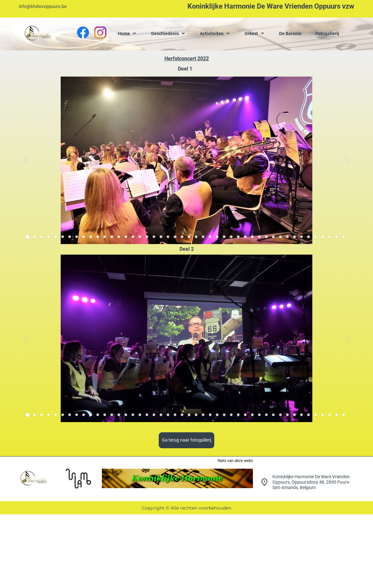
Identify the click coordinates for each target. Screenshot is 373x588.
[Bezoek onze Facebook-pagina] (83, 33)
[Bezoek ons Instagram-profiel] (100, 33)
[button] (26, 160)
